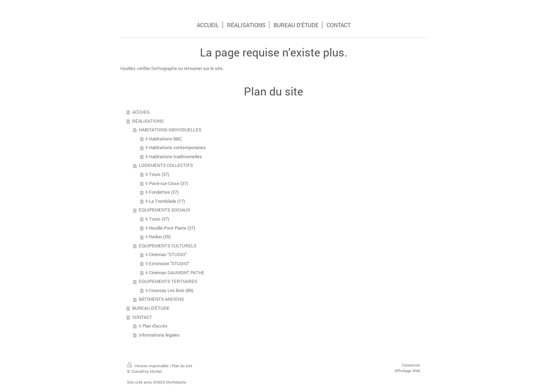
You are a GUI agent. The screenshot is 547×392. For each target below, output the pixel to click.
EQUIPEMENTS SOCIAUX (164, 210)
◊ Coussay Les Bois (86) (169, 290)
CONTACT (142, 317)
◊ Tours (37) (157, 174)
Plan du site (182, 366)
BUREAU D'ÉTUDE (151, 308)
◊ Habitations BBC (164, 139)
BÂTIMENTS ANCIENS (161, 299)
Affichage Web (407, 371)
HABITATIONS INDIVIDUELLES (170, 130)
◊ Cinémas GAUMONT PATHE (175, 272)
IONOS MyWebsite (170, 382)
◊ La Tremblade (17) (165, 201)
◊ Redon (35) (158, 237)
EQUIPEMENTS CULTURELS (168, 246)
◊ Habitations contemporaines (176, 147)
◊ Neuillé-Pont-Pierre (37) (170, 228)
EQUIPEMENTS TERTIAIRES (168, 281)
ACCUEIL (141, 112)
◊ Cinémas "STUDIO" (166, 254)
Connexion (411, 365)
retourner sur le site (203, 68)
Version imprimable (148, 366)
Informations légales (159, 335)
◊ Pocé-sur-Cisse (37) (167, 183)
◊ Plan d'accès (153, 326)
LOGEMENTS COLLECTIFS (166, 165)
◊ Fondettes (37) (162, 192)
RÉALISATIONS (148, 121)
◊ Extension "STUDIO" (167, 263)
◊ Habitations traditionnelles (174, 156)
